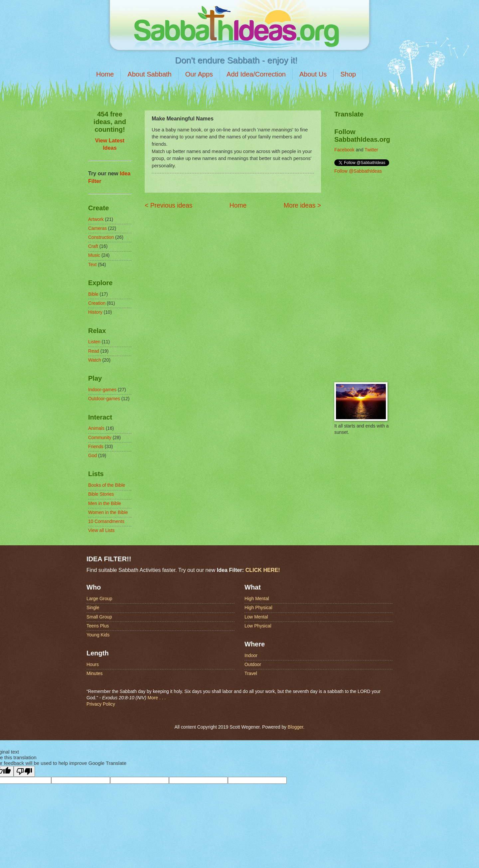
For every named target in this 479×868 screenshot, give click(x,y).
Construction (101, 237)
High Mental (257, 599)
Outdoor (253, 665)
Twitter (371, 150)
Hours (93, 665)
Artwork (96, 219)
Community (100, 438)
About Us (313, 74)
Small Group (99, 617)
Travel (251, 674)
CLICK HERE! (263, 570)
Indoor (251, 656)
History (95, 312)
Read (94, 351)
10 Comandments (106, 521)
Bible (93, 294)
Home (105, 74)
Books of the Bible (107, 485)
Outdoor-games (104, 399)
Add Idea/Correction (256, 74)
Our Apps (199, 74)
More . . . (157, 698)
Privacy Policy (101, 704)
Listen (94, 342)
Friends (96, 447)
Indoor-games (102, 390)
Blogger (296, 727)
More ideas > (302, 205)
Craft (93, 246)
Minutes (94, 674)
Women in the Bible (108, 513)
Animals (96, 428)
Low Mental (256, 617)
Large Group (99, 599)
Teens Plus (98, 626)
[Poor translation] (24, 771)
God (92, 456)
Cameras (97, 228)
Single (93, 608)
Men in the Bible (105, 504)
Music (94, 255)
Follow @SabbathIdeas (358, 171)
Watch (95, 360)
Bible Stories (101, 494)
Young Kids (98, 635)
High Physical (258, 608)
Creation (97, 303)
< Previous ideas (168, 205)
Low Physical (258, 626)
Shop (348, 74)
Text (92, 265)
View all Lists (101, 530)
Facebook (344, 150)
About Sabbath (149, 74)
